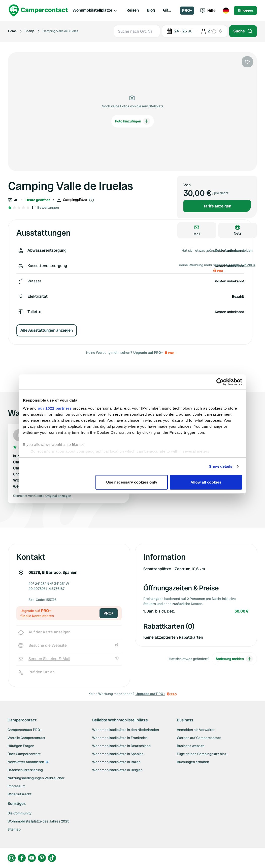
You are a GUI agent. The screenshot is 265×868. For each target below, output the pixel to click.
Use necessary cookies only (132, 482)
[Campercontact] (38, 10)
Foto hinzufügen (133, 121)
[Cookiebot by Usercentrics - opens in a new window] (220, 382)
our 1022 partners (55, 408)
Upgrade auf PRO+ (148, 353)
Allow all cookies (206, 482)
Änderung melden (239, 250)
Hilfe (208, 10)
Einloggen (245, 10)
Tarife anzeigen (217, 206)
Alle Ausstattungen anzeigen (47, 330)
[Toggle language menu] (226, 11)
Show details (221, 466)
